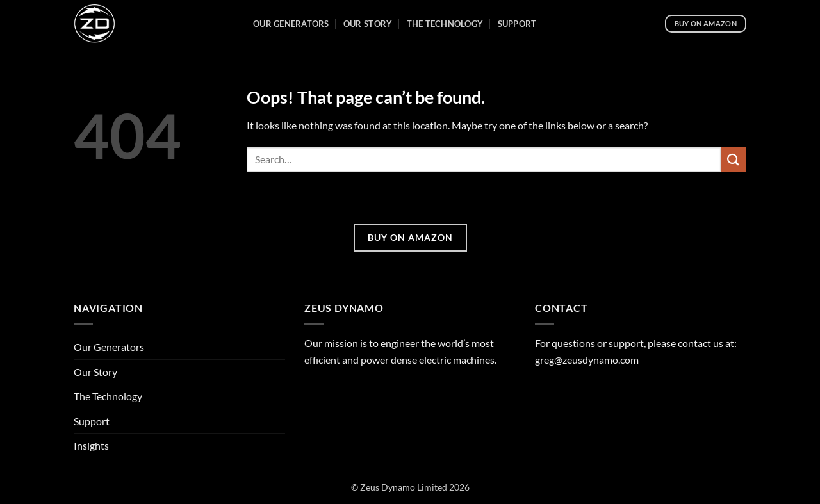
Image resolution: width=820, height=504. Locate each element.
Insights (91, 445)
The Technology (445, 24)
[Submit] (734, 159)
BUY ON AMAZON (410, 237)
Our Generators (291, 24)
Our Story (368, 24)
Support (517, 24)
